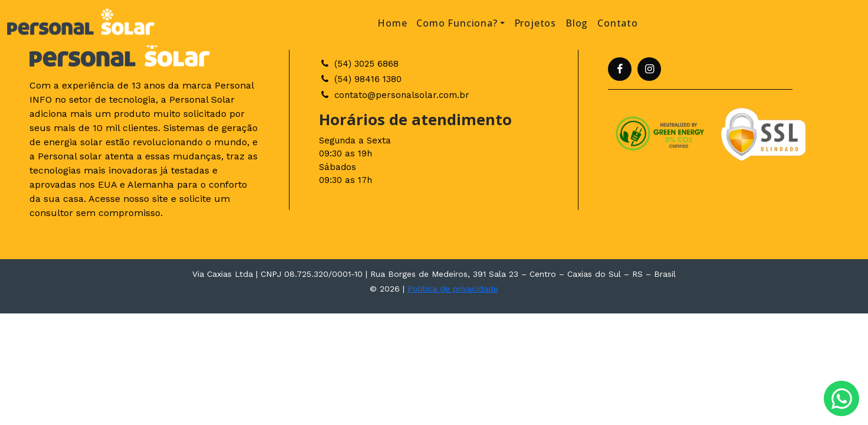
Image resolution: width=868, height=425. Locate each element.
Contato (618, 23)
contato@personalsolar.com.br (394, 95)
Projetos (535, 23)
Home (392, 23)
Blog (577, 23)
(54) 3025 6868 (359, 64)
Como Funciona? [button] (457, 23)
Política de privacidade (453, 289)
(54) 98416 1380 (360, 79)
